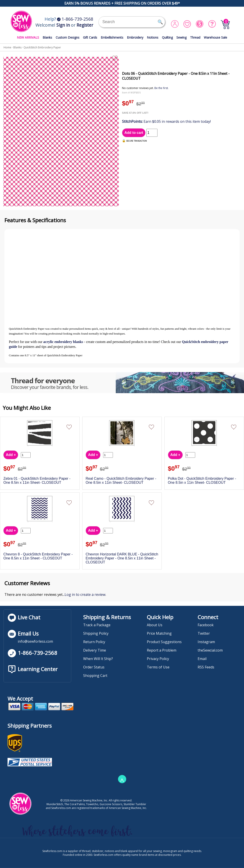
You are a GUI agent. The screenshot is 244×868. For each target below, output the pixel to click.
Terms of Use (158, 667)
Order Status (94, 667)
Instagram (206, 642)
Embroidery (135, 37)
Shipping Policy (96, 633)
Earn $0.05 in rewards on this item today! (166, 121)
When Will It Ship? (98, 659)
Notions (153, 37)
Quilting (167, 37)
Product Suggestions (164, 642)
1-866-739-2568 (75, 19)
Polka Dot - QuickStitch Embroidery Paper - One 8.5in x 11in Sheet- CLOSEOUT (202, 481)
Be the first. (161, 88)
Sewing (181, 37)
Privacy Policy (158, 659)
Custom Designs (68, 37)
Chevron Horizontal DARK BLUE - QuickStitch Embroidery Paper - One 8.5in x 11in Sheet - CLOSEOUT (122, 558)
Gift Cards (90, 37)
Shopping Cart (95, 676)
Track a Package (97, 625)
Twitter (204, 633)
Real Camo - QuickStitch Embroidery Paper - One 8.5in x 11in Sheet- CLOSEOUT (121, 481)
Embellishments (112, 37)
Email (202, 659)
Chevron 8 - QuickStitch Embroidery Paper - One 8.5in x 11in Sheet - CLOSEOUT (38, 556)
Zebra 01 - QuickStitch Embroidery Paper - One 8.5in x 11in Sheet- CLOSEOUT (37, 481)
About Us (155, 625)
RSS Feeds (206, 667)
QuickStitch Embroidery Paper (42, 47)
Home (7, 47)
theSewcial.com (210, 650)
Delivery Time (95, 650)
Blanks (47, 37)
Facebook (206, 625)
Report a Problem (162, 650)
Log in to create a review (85, 595)
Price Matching (159, 633)
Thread (195, 37)
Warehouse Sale (215, 37)
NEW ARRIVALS (28, 37)
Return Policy (94, 642)
